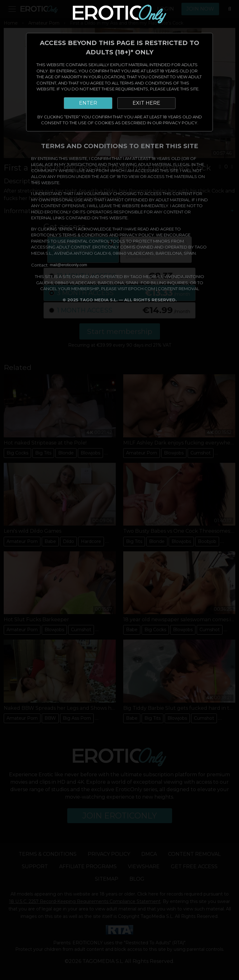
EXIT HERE (146, 103)
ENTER (88, 103)
